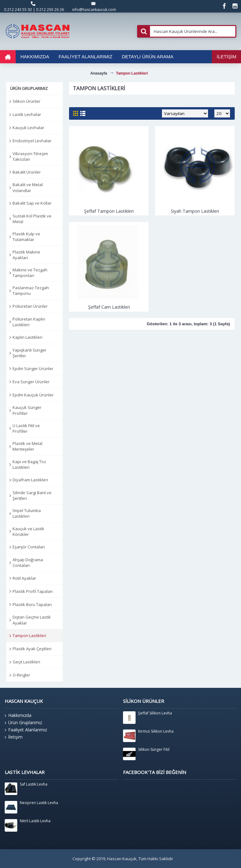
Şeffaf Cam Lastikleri (109, 307)
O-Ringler (21, 675)
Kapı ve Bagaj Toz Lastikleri (29, 464)
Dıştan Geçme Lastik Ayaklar (32, 620)
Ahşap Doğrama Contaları (28, 562)
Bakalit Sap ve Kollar (32, 203)
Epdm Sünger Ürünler (33, 369)
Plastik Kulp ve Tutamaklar (26, 237)
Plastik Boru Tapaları (32, 604)
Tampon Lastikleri (29, 635)
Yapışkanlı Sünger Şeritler (29, 353)
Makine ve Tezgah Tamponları (30, 273)
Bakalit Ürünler (27, 172)
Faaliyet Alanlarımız (26, 730)
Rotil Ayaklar (24, 578)
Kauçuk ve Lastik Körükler (28, 531)
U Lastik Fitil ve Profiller (26, 428)
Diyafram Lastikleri (30, 480)
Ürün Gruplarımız (23, 723)
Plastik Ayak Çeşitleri (32, 649)
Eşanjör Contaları (29, 547)
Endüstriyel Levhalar (32, 141)
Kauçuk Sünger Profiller (27, 410)
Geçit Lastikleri (26, 662)
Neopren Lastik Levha (39, 803)
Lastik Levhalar (27, 114)
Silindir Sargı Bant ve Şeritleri (32, 495)
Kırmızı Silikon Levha (156, 731)
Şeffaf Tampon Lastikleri (109, 211)
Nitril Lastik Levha (35, 821)
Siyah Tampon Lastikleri (195, 211)
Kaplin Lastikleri (27, 337)
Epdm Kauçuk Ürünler (33, 395)
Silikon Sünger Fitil (154, 750)
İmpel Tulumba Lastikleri (27, 513)
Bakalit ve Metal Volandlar (28, 187)
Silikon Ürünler (27, 101)
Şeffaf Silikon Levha (155, 713)
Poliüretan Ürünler (30, 306)
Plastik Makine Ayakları (26, 255)
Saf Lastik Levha (34, 784)
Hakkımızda (18, 715)
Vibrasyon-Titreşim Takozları (30, 156)
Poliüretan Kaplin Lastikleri (29, 322)
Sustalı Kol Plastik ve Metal (32, 219)
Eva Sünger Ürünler (31, 382)
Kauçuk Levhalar (28, 128)
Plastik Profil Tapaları (33, 591)
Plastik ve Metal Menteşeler (27, 446)
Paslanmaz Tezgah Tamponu (31, 290)
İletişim (14, 737)
